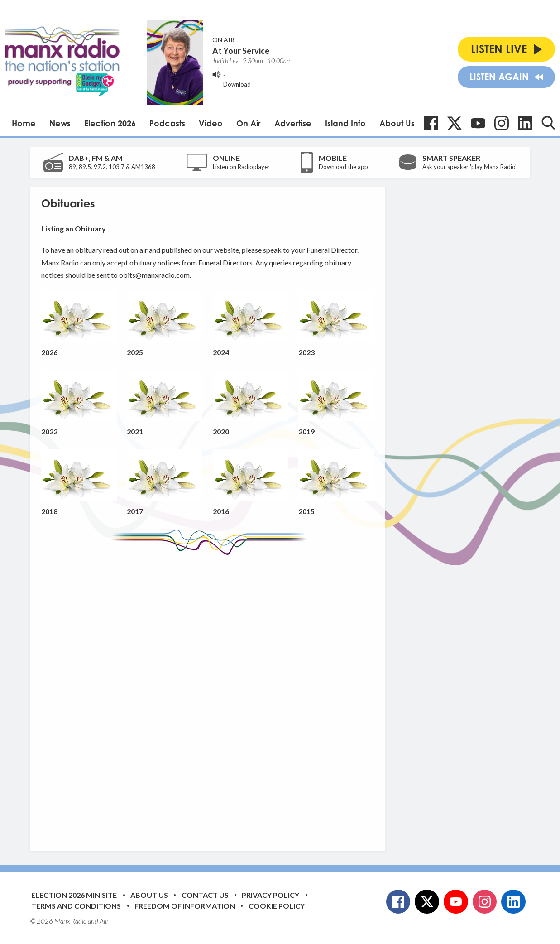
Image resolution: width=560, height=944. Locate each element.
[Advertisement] (211, 696)
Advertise (293, 123)
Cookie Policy (277, 906)
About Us (397, 123)
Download (237, 84)
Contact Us (205, 895)
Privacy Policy (270, 895)
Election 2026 (110, 123)
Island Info (345, 123)
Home (24, 123)
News (60, 123)
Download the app (343, 167)
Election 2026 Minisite (74, 895)
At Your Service (241, 51)
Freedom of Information (185, 906)
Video (211, 123)
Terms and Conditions (76, 906)
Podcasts (167, 123)
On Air (249, 123)
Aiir (104, 921)
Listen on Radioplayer (241, 167)
